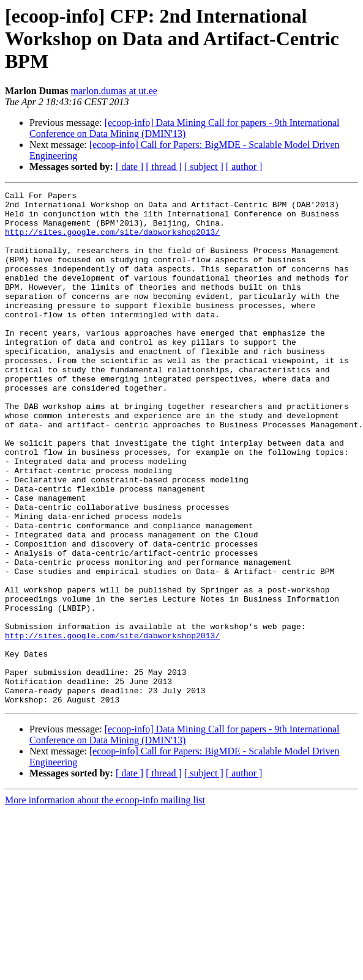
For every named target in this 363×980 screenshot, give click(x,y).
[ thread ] (164, 167)
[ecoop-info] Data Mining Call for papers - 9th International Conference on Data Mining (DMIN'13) (185, 128)
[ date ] (129, 167)
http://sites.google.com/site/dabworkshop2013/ (112, 241)
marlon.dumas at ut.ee (114, 91)
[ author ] (244, 167)
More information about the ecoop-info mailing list (105, 903)
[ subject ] (204, 167)
